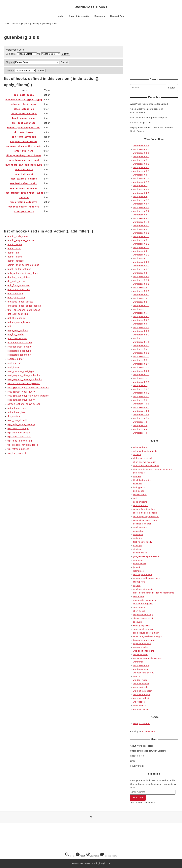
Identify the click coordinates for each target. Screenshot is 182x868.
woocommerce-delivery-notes (148, 658)
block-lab (138, 484)
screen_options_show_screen (24, 404)
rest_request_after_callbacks (24, 375)
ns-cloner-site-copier (143, 589)
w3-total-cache (140, 647)
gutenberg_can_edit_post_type (24, 165)
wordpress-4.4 (140, 429)
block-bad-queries (142, 480)
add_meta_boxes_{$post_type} (24, 100)
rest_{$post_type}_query (21, 392)
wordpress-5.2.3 (141, 367)
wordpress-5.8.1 (141, 298)
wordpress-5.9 (140, 287)
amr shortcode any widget (146, 466)
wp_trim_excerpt (17, 453)
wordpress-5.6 (140, 324)
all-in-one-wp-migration (145, 462)
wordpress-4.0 (140, 433)
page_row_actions (18, 330)
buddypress (139, 487)
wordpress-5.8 (140, 302)
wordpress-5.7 (140, 313)
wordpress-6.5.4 (141, 204)
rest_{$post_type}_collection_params (28, 388)
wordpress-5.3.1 (141, 356)
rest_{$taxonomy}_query (21, 400)
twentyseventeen (142, 724)
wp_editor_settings (18, 429)
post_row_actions (17, 338)
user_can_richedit (17, 420)
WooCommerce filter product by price (149, 118)
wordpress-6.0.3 (141, 262)
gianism (137, 549)
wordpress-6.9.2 (141, 153)
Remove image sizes (140, 123)
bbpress (137, 476)
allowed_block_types (24, 104)
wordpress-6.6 (140, 197)
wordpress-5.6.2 (141, 317)
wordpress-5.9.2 (141, 280)
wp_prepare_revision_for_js (23, 445)
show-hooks (139, 611)
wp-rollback (139, 702)
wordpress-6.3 (140, 240)
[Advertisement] (154, 53)
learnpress (138, 571)
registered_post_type (19, 351)
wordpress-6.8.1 (141, 171)
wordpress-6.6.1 (141, 193)
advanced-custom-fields (145, 451)
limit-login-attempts (143, 575)
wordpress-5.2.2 (141, 371)
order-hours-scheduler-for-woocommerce (154, 593)
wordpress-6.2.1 (141, 248)
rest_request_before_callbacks (25, 379)
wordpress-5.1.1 (141, 382)
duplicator (138, 531)
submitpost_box (16, 412)
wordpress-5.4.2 (141, 342)
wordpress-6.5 (140, 215)
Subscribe (138, 798)
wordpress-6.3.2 (141, 233)
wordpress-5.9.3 (141, 277)
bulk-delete (139, 491)
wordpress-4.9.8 (141, 404)
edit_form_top (15, 294)
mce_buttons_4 (24, 174)
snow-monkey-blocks (144, 629)
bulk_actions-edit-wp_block (23, 273)
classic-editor (140, 495)
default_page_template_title (24, 128)
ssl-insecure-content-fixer (146, 633)
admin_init (13, 253)
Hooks (70, 855)
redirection (138, 596)
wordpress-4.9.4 (141, 418)
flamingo (137, 545)
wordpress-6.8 (140, 175)
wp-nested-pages (142, 695)
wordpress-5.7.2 (141, 306)
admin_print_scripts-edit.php (23, 265)
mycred (137, 586)
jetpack (137, 567)
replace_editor (16, 359)
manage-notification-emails (147, 578)
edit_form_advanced (24, 137)
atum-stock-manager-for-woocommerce (153, 469)
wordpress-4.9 (140, 422)
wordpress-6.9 (140, 160)
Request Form (137, 756)
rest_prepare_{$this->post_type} (24, 193)
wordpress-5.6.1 (141, 320)
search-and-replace (143, 604)
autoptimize (139, 473)
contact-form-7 (140, 506)
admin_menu (15, 257)
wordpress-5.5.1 (141, 335)
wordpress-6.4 (140, 229)
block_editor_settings (24, 114)
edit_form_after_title (19, 289)
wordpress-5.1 (140, 386)
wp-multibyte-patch (143, 691)
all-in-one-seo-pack (143, 458)
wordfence (138, 662)
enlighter (137, 538)
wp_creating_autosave (24, 202)
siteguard (138, 622)
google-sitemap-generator (146, 556)
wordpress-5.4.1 (141, 346)
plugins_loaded (16, 334)
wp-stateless (139, 705)
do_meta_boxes (24, 132)
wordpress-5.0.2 (141, 393)
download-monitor (142, 524)
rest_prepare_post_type (21, 371)
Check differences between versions (148, 751)
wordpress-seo (140, 669)
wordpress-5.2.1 (141, 375)
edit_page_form (16, 298)
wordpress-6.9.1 (141, 157)
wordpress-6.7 (140, 186)
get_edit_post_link (18, 314)
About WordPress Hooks (142, 746)
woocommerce (140, 655)
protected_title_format (20, 343)
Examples (93, 855)
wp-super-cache (141, 709)
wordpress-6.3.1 (141, 237)
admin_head (14, 249)
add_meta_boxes (24, 95)
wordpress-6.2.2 (141, 244)
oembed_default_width (24, 183)
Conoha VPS (149, 731)
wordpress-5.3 (140, 360)
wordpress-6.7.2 (141, 178)
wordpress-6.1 (140, 258)
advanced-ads (140, 447)
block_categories (24, 109)
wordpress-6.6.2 (141, 189)
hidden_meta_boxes (19, 322)
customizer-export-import (146, 520)
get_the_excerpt (17, 318)
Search (172, 88)
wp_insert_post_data (19, 437)
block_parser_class (24, 118)
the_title (24, 197)
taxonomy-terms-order (144, 640)
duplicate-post (140, 527)
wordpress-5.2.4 (141, 364)
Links (133, 761)
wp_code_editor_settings (21, 424)
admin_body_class (18, 236)
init (9, 326)
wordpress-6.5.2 (141, 211)
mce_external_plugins (24, 179)
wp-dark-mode (140, 680)
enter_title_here (24, 151)
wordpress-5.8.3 (141, 291)
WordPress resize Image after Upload (149, 104)
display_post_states (19, 277)
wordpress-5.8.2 (141, 295)
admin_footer (15, 244)
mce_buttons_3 (24, 169)
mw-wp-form (139, 582)
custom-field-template (144, 509)
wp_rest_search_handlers (24, 207)
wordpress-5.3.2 (141, 353)
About (80, 855)
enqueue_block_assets (24, 142)
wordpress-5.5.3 (141, 327)
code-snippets (140, 502)
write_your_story (24, 211)
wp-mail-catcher (141, 684)
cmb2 (136, 498)
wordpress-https (141, 665)
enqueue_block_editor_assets (24, 146)
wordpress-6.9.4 (141, 146)
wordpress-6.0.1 (141, 269)
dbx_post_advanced (24, 123)
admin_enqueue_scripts (21, 240)
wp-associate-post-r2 (144, 673)
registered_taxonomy (19, 355)
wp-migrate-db (140, 687)
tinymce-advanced (142, 644)
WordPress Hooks (91, 7)
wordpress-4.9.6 (141, 411)
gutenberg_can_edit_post (24, 160)
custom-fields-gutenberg (145, 513)
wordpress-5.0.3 (141, 389)
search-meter (140, 607)
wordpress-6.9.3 (141, 149)
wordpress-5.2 (140, 378)
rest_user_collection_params (24, 384)
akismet (137, 455)
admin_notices (16, 261)
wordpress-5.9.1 (141, 284)
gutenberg (138, 560)
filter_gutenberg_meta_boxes (24, 155)
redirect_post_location (20, 347)
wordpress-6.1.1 (141, 255)
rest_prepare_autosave (24, 188)
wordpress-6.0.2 (141, 266)
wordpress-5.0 (140, 400)
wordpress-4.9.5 (141, 415)
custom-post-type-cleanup (146, 517)
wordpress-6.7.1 (141, 182)
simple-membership (143, 615)
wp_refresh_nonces (18, 449)
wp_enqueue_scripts (19, 433)
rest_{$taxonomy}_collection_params (28, 396)
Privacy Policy (137, 766)
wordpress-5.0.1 (141, 397)
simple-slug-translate (144, 618)
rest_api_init (14, 363)
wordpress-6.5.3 (141, 207)
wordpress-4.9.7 (141, 407)
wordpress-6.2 (140, 251)
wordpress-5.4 (140, 349)
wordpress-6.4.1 (141, 226)
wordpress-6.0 (140, 273)
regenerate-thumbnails (144, 600)
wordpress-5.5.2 (141, 331)
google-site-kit (140, 553)
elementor (138, 535)
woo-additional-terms (144, 651)
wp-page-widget (141, 698)
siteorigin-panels (141, 625)
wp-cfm (137, 676)
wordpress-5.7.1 (141, 309)
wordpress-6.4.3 (141, 218)
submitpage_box (17, 408)
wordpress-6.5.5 (141, 200)
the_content (14, 416)
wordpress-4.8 (140, 426)
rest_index (13, 367)
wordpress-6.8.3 (141, 164)
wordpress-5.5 (140, 338)
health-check (139, 564)
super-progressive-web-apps (147, 636)
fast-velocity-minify (143, 542)
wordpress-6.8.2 (141, 168)
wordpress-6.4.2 (141, 222)
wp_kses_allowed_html (20, 441)
